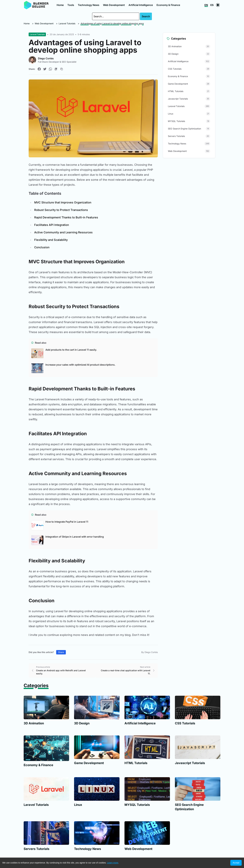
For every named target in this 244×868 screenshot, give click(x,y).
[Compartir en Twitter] (45, 69)
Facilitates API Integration (52, 225)
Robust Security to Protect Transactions (61, 210)
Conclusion (42, 247)
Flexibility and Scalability (51, 240)
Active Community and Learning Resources (63, 232)
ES (212, 5)
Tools (71, 5)
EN (206, 5)
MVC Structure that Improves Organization (63, 202)
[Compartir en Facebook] (39, 69)
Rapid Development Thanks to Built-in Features (66, 217)
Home (60, 5)
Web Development (114, 5)
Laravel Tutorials (67, 23)
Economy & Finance (168, 5)
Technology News (89, 5)
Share (61, 652)
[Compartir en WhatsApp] (50, 69)
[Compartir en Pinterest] (56, 69)
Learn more (113, 863)
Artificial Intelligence (141, 5)
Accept (236, 863)
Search (146, 16)
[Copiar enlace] (62, 69)
